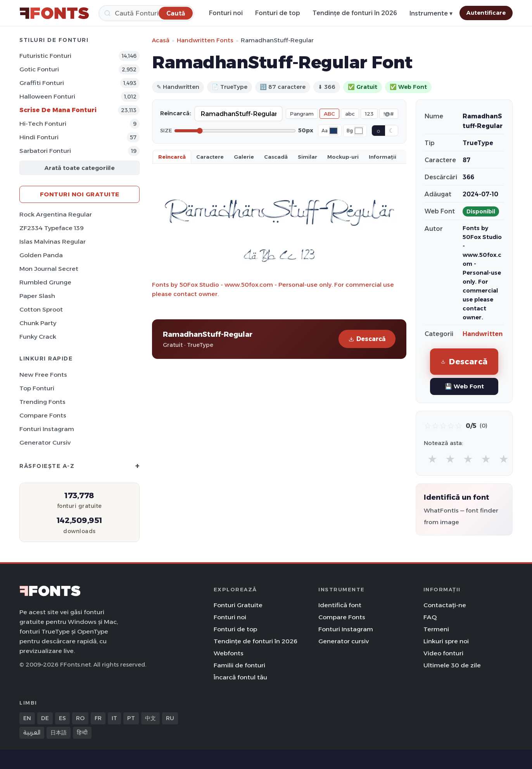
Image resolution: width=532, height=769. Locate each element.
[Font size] (235, 131)
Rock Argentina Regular (56, 214)
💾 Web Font (464, 386)
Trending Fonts (42, 402)
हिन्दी (82, 733)
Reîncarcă (172, 157)
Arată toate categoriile (79, 168)
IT (114, 718)
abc (350, 114)
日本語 (59, 733)
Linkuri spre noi (446, 641)
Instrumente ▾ (431, 13)
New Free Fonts (43, 375)
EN (27, 718)
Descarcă (367, 339)
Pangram (302, 114)
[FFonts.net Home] (54, 13)
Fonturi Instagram (47, 429)
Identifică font (340, 605)
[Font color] (333, 131)
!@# (389, 114)
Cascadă (276, 157)
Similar (307, 157)
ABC (329, 114)
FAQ (430, 617)
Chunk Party (38, 323)
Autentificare (486, 13)
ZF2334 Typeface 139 (52, 228)
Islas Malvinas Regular (53, 242)
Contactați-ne (445, 605)
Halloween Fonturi (47, 96)
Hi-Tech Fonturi (43, 124)
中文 (150, 718)
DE (45, 718)
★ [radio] (432, 459)
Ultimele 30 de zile (452, 665)
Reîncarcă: (176, 113)
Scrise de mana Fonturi (58, 110)
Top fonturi (37, 388)
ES (62, 718)
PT (131, 718)
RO (80, 718)
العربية (32, 733)
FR (98, 718)
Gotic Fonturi (39, 69)
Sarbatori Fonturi (45, 151)
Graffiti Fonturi (42, 83)
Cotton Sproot (41, 309)
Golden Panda (41, 255)
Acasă (161, 40)
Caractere (210, 157)
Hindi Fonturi (39, 137)
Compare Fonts (43, 415)
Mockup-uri (343, 157)
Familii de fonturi (239, 665)
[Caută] (146, 13)
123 (369, 114)
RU (170, 718)
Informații (383, 157)
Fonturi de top (278, 13)
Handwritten (483, 334)
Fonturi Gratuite (238, 605)
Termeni (436, 629)
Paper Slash (37, 296)
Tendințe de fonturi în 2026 (355, 13)
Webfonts (229, 653)
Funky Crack (38, 337)
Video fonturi (443, 653)
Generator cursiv (45, 443)
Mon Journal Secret (49, 269)
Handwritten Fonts (205, 40)
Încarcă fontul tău (240, 677)
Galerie (244, 157)
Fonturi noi (226, 13)
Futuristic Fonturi (45, 56)
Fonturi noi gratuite (80, 194)
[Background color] (359, 131)
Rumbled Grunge (45, 282)
